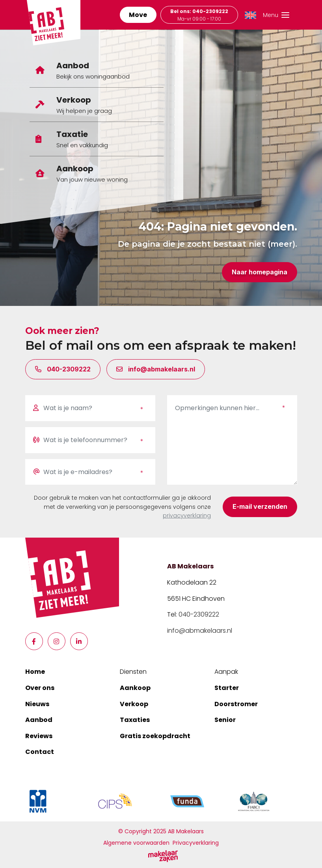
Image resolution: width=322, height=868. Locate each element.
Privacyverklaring (196, 843)
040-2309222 (199, 614)
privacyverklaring (187, 516)
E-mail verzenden (260, 506)
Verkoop (134, 704)
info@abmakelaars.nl (200, 631)
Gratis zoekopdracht (155, 736)
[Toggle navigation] (273, 15)
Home (35, 672)
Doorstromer (236, 704)
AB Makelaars (190, 566)
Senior (225, 720)
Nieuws (37, 704)
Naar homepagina (260, 272)
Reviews (39, 736)
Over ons (40, 688)
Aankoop (135, 688)
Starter (227, 688)
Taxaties (135, 720)
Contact (40, 752)
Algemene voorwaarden (136, 843)
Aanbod (39, 720)
